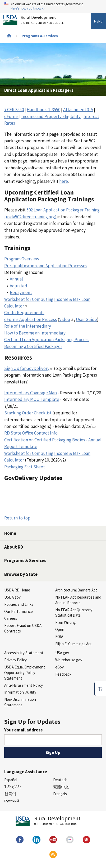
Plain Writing (66, 622)
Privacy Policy (15, 660)
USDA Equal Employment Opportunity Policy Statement (25, 673)
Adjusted (19, 286)
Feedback (63, 674)
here (64, 181)
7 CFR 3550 (14, 110)
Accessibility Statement (24, 653)
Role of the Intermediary (28, 326)
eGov (59, 667)
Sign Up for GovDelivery (29, 368)
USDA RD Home (17, 590)
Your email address (23, 730)
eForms (11, 116)
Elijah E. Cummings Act (73, 644)
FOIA (59, 637)
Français (60, 794)
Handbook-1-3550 (43, 110)
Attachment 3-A (78, 110)
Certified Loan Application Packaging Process (47, 340)
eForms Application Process (31, 319)
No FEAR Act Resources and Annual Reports (78, 600)
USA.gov (62, 653)
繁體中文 (61, 787)
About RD (14, 547)
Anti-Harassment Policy (24, 685)
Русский (11, 801)
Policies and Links (19, 604)
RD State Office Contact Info (31, 433)
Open (60, 629)
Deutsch (60, 780)
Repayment (21, 292)
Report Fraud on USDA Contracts (23, 628)
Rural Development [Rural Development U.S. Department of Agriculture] (43, 21)
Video (66, 319)
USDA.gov (12, 597)
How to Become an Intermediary (35, 333)
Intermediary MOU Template (32, 399)
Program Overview (22, 259)
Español (11, 780)
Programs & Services (40, 36)
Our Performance (19, 611)
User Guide (86, 319)
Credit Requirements (24, 313)
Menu (98, 21)
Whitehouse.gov (69, 660)
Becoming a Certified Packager (33, 346)
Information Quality (20, 692)
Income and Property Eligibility (51, 116)
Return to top (17, 518)
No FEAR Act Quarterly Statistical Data (74, 613)
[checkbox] (100, 687)
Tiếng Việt (13, 787)
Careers (11, 618)
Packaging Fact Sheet (25, 467)
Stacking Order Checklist (28, 413)
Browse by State (21, 574)
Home (10, 533)
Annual (16, 279)
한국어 (10, 794)
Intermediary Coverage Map (31, 393)
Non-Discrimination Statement (20, 702)
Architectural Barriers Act (76, 590)
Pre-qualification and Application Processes (46, 266)
